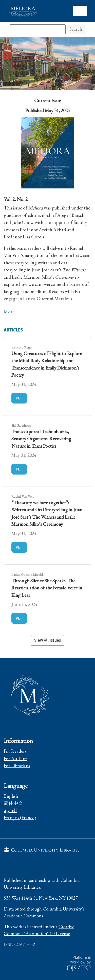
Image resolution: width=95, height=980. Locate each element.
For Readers (15, 751)
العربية (10, 810)
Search (76, 29)
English (11, 796)
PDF (21, 398)
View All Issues (48, 640)
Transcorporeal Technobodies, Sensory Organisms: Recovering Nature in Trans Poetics (41, 439)
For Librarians (17, 766)
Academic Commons (23, 916)
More (9, 312)
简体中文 (13, 803)
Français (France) (20, 818)
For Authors (16, 758)
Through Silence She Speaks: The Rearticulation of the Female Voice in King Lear (47, 588)
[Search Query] (38, 29)
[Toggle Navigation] (80, 11)
